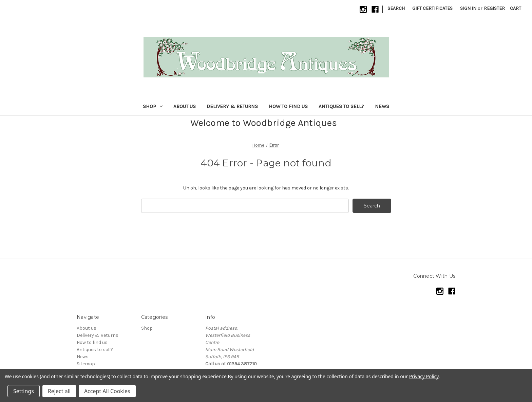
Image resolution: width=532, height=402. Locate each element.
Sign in (468, 8)
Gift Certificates (432, 8)
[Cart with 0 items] (516, 8)
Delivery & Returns (232, 106)
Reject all (59, 391)
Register (494, 8)
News (382, 106)
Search (396, 8)
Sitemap (86, 364)
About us (185, 106)
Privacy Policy (424, 376)
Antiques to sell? (341, 106)
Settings (24, 391)
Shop (153, 106)
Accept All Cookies (107, 391)
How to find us (288, 106)
